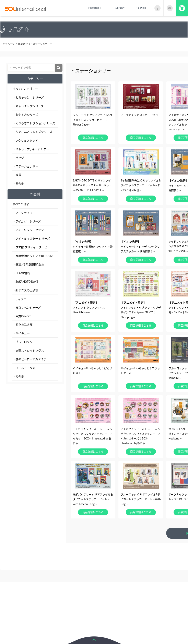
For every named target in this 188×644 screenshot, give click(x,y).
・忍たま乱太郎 (23, 325)
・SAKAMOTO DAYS (25, 281)
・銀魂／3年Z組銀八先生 (28, 264)
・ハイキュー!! (22, 333)
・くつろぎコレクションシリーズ (34, 123)
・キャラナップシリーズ (28, 106)
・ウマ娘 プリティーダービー (31, 247)
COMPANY (118, 8)
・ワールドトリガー (25, 368)
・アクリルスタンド (25, 140)
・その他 (18, 183)
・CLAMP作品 (22, 273)
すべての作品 (21, 204)
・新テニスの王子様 (25, 290)
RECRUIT (140, 8)
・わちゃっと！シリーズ (28, 97)
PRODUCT (95, 8)
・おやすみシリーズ (25, 115)
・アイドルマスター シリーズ (31, 238)
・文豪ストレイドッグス (28, 350)
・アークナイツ (22, 213)
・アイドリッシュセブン (28, 230)
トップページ (7, 44)
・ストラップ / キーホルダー (31, 149)
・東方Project (22, 316)
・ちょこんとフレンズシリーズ (32, 132)
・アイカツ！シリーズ (27, 221)
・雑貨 (17, 175)
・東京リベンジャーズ (27, 307)
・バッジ (18, 158)
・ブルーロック (23, 342)
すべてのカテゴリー (25, 89)
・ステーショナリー (25, 166)
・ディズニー (21, 299)
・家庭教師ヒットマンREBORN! (33, 256)
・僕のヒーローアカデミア (30, 359)
